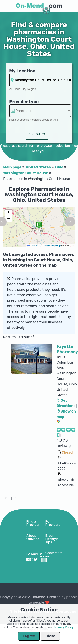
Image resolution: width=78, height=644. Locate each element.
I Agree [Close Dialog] (29, 636)
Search (37, 134)
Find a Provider (33, 523)
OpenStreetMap (52, 246)
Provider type (24, 102)
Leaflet (33, 246)
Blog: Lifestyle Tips (52, 539)
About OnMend (33, 537)
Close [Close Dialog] (50, 636)
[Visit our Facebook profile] (28, 560)
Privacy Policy (63, 627)
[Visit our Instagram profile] (32, 560)
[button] (39, 225)
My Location (22, 71)
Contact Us (54, 553)
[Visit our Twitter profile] (36, 560)
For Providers (53, 523)
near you (39, 151)
